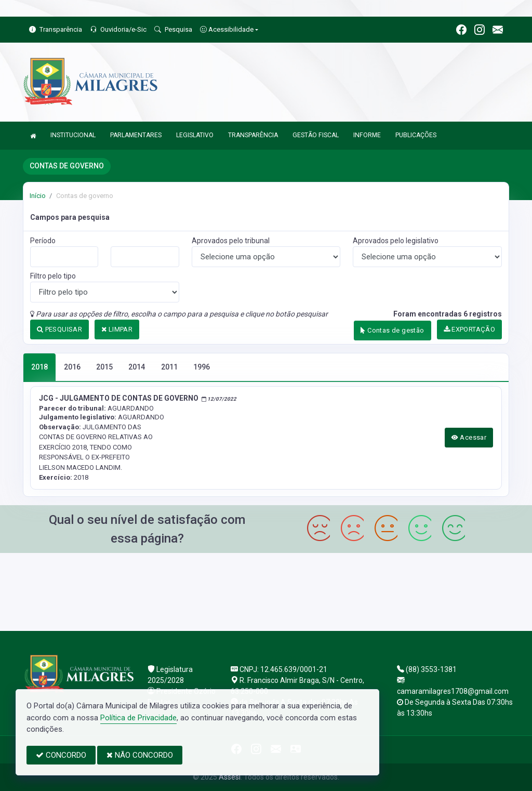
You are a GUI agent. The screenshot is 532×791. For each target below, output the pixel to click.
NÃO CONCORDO (140, 755)
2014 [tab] (137, 367)
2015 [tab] (104, 367)
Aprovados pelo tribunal (231, 241)
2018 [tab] (39, 367)
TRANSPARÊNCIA (253, 135)
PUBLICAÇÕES (416, 135)
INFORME (367, 135)
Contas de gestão (392, 330)
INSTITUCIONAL (73, 135)
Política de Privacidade (138, 718)
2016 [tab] (72, 367)
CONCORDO (61, 755)
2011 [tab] (169, 367)
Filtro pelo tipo (53, 276)
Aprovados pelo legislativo (396, 241)
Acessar (469, 437)
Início (38, 196)
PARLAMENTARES (136, 135)
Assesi (230, 777)
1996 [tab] (202, 367)
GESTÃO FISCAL (316, 135)
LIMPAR (117, 329)
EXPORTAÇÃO (470, 329)
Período (43, 241)
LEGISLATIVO (195, 135)
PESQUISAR (59, 329)
